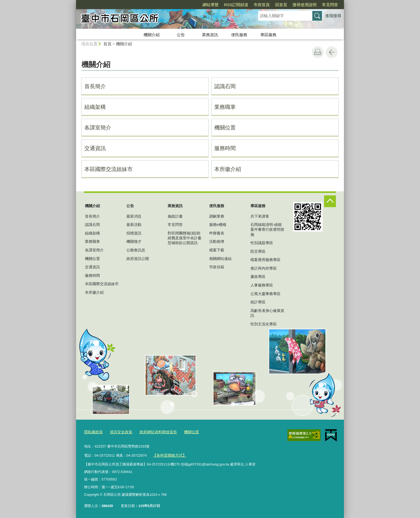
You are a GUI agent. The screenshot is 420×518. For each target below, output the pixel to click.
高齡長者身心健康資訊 (267, 313)
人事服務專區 (262, 285)
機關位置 (225, 128)
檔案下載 (217, 250)
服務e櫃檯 (218, 225)
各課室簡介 (98, 128)
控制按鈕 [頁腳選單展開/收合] (330, 201)
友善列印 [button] (318, 52)
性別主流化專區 (264, 324)
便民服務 (239, 35)
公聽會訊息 (136, 250)
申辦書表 (217, 233)
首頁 (107, 44)
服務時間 (225, 148)
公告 (181, 35)
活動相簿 (217, 241)
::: (74, 2)
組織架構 (95, 107)
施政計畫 (175, 216)
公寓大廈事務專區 (265, 294)
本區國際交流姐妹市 (108, 169)
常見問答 (330, 5)
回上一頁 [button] (332, 52)
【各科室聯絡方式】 (168, 454)
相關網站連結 (220, 259)
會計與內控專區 (264, 268)
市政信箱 (217, 267)
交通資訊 (95, 148)
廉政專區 (258, 277)
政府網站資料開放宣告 (154, 432)
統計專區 (258, 302)
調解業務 (217, 216)
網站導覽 (211, 5)
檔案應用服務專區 (265, 260)
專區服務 (268, 35)
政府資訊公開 (138, 259)
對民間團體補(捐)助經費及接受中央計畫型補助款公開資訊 (185, 238)
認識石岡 (225, 86)
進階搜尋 (333, 16)
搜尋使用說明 (305, 5)
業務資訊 (210, 35)
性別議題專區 (262, 243)
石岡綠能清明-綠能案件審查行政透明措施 (267, 229)
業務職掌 (225, 107)
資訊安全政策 (119, 432)
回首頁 (281, 5)
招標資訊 (134, 233)
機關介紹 (152, 35)
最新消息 (134, 216)
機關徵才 (134, 241)
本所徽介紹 (228, 169)
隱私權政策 (93, 432)
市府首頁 (262, 5)
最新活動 (134, 225)
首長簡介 (95, 86)
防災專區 (258, 251)
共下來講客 (260, 216)
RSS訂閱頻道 (236, 5)
